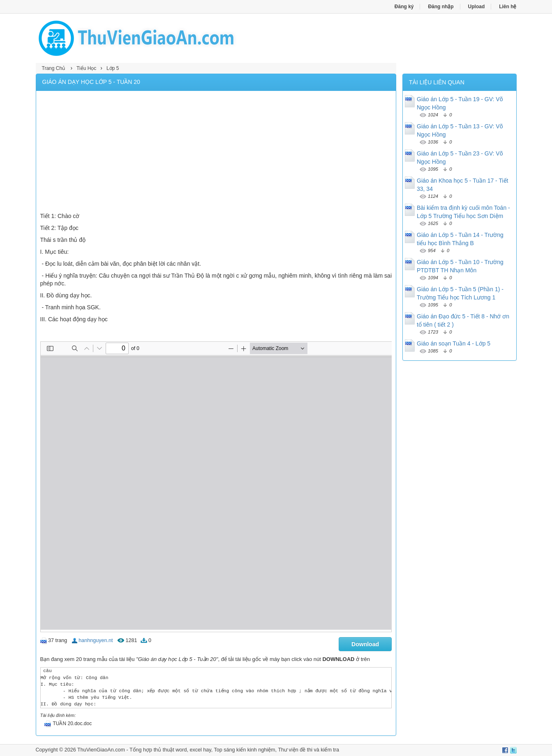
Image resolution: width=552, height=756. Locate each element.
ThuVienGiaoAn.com (101, 750)
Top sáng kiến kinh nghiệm (244, 750)
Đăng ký (404, 7)
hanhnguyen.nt (96, 640)
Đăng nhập (441, 7)
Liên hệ (508, 7)
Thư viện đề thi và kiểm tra (308, 750)
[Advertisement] (216, 153)
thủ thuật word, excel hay (182, 750)
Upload (477, 7)
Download (365, 644)
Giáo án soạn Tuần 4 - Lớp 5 (454, 343)
